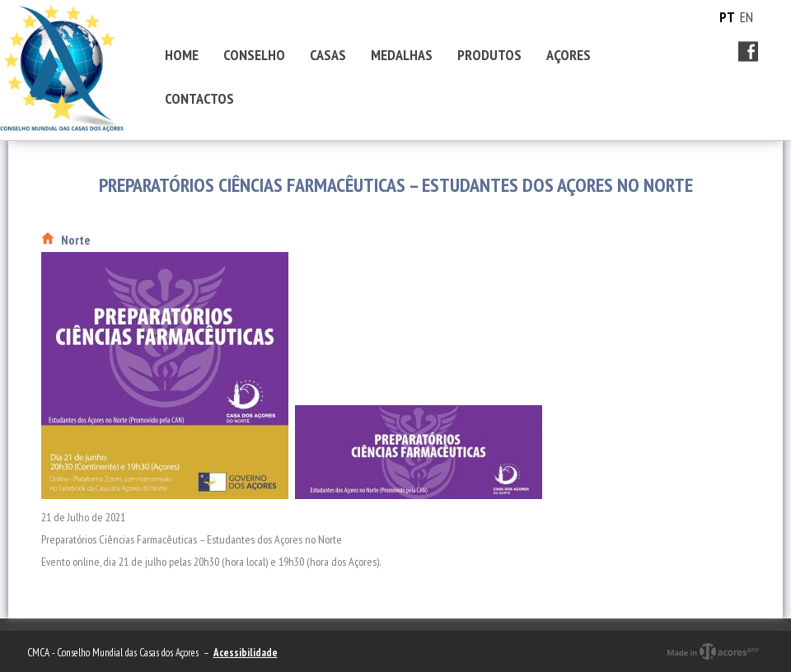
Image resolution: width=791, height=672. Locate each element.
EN (747, 17)
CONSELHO (254, 55)
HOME (182, 55)
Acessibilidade (246, 653)
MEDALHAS (402, 55)
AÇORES (569, 55)
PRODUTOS (489, 55)
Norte (75, 240)
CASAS (328, 55)
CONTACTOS (199, 98)
